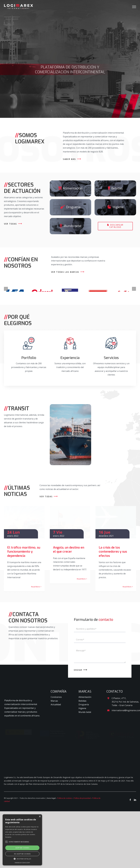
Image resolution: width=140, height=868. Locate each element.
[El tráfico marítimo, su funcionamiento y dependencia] (24, 526)
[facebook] (130, 850)
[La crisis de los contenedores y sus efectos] (116, 526)
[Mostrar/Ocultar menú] (134, 7)
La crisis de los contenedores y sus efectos (113, 560)
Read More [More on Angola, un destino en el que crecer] (81, 587)
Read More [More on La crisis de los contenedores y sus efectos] (127, 595)
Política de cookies (65, 848)
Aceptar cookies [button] (22, 848)
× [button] (40, 817)
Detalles (8, 837)
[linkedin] (135, 850)
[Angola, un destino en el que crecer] (70, 526)
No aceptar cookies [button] (22, 854)
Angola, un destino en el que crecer (69, 558)
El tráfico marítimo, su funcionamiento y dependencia (24, 560)
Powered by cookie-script (22, 863)
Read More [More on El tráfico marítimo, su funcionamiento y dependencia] (36, 595)
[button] (22, 859)
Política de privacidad (82, 848)
